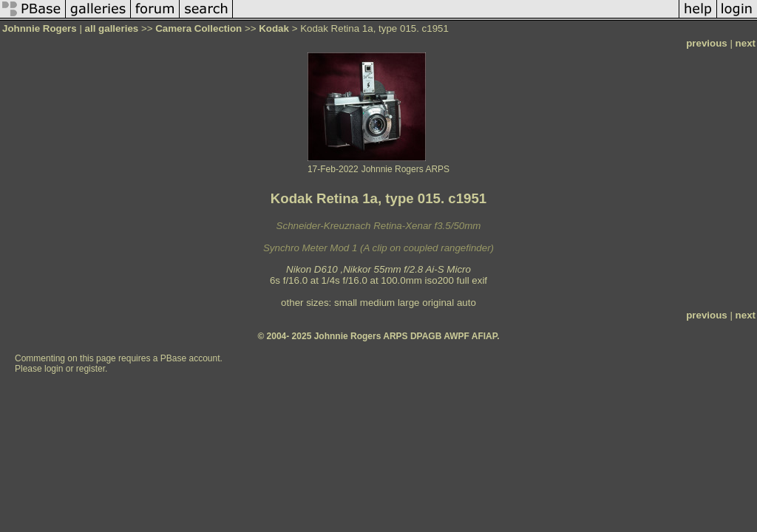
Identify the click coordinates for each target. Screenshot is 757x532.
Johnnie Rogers (41, 28)
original (438, 303)
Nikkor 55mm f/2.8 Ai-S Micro (407, 269)
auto (466, 303)
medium (377, 303)
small (346, 303)
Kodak (274, 28)
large (409, 303)
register (91, 369)
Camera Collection (198, 28)
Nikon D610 (312, 269)
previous (707, 43)
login (54, 369)
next (746, 43)
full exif (472, 280)
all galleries (112, 28)
